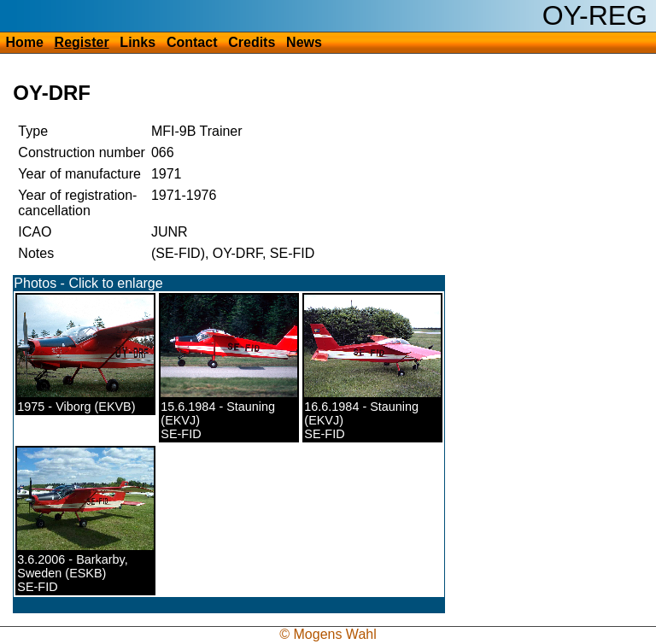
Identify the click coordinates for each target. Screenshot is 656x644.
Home (24, 42)
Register (82, 42)
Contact (192, 42)
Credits (252, 42)
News (304, 42)
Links (138, 42)
